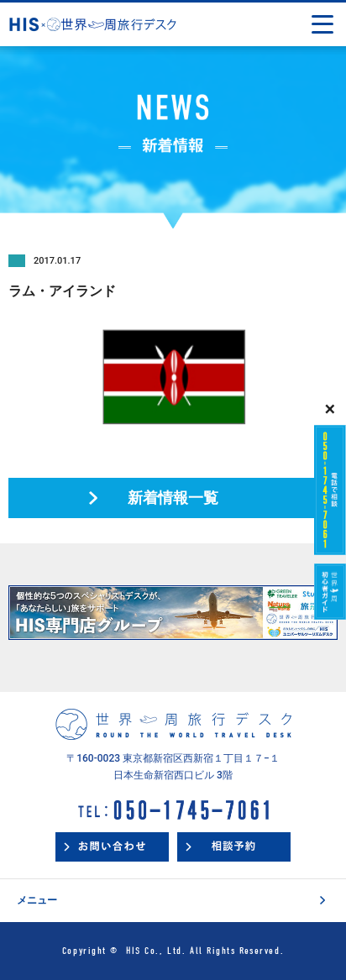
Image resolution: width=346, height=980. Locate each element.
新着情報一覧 (173, 498)
